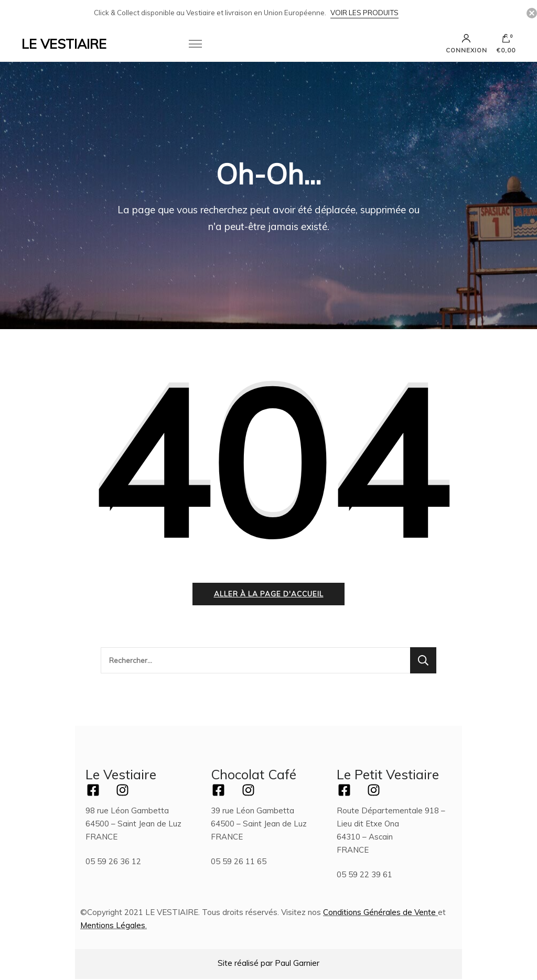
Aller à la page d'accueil (269, 594)
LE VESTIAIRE (64, 44)
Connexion (466, 44)
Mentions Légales (113, 926)
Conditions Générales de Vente (379, 913)
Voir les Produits (364, 13)
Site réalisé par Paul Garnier (268, 964)
